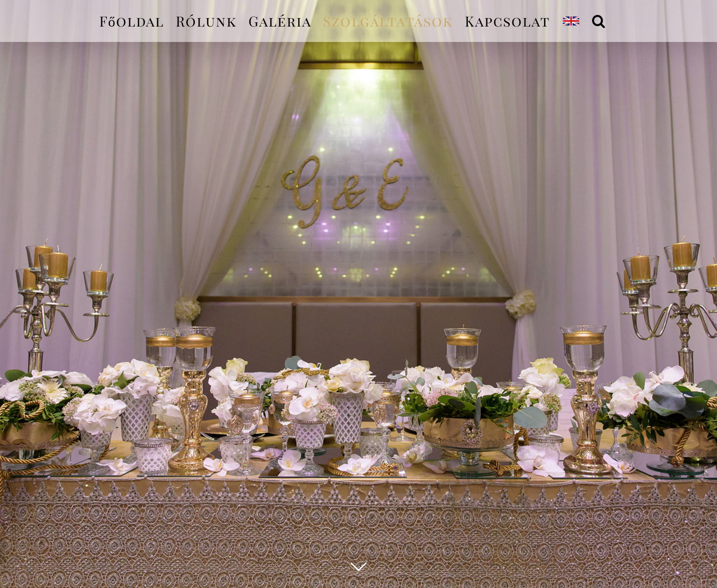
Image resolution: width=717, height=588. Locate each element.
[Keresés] (599, 21)
